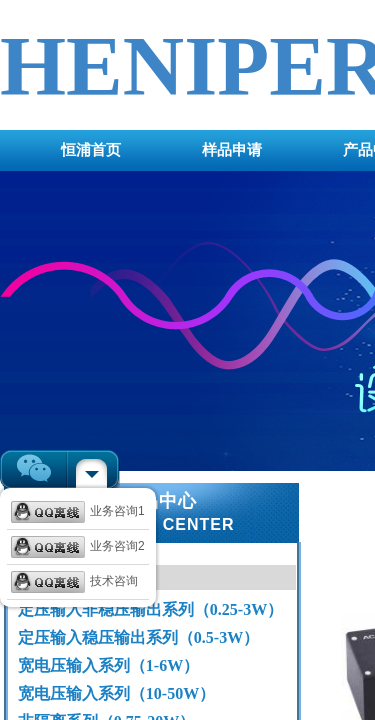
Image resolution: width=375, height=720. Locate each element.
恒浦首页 (91, 150)
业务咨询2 (78, 546)
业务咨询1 (78, 511)
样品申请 (232, 150)
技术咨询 (74, 581)
